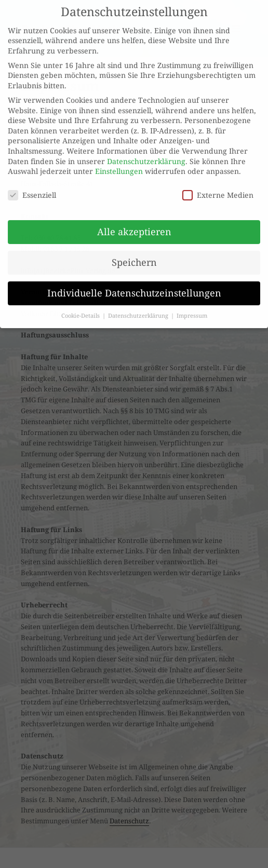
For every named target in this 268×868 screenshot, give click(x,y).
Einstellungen (119, 164)
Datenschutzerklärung (146, 154)
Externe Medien (218, 188)
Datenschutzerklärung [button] (139, 308)
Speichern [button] (134, 255)
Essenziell (32, 188)
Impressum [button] (192, 308)
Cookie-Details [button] (81, 308)
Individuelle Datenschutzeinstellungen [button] (134, 286)
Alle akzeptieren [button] (134, 224)
